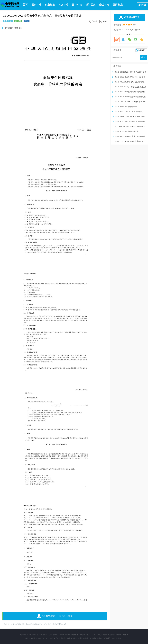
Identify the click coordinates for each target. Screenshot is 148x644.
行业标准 (50, 5)
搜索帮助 (143, 50)
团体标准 (77, 5)
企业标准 (104, 5)
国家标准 (36, 5)
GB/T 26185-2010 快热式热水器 (127, 131)
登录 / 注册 (143, 5)
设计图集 (91, 5)
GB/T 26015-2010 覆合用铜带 (126, 107)
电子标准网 (10, 5)
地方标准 (64, 5)
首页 (25, 5)
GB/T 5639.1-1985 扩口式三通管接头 (129, 112)
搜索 (143, 57)
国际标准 (118, 5)
